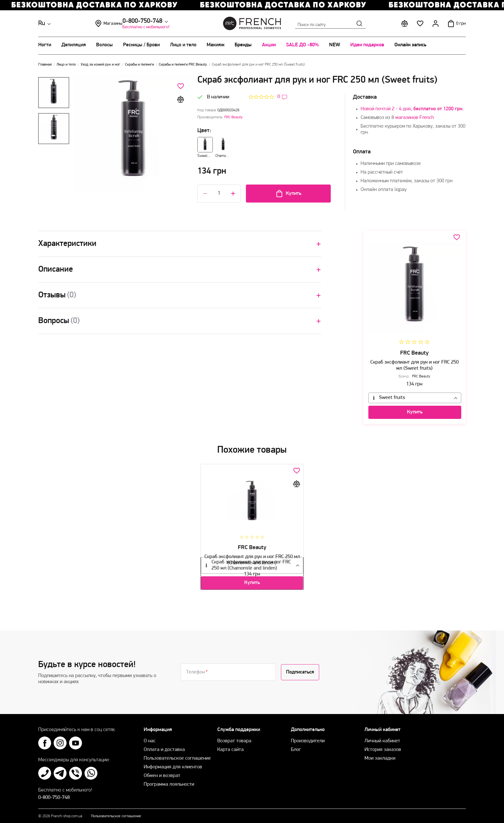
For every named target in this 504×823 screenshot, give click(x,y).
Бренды (243, 45)
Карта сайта (230, 746)
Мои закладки (380, 755)
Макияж (216, 45)
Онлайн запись (410, 45)
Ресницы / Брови (141, 45)
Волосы (104, 45)
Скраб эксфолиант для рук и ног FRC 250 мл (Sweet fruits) (414, 360)
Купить (288, 194)
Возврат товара (234, 738)
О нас (150, 738)
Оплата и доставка (164, 746)
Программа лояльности (169, 781)
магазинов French (415, 118)
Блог (296, 746)
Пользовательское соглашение (177, 755)
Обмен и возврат (162, 773)
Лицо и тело (183, 45)
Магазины (155, 23)
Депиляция (74, 45)
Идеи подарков (367, 45)
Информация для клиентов (173, 764)
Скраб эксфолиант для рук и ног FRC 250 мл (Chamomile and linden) (252, 557)
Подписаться (300, 669)
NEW (335, 45)
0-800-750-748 (92, 21)
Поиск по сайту (330, 23)
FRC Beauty (234, 117)
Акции (269, 45)
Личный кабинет (382, 738)
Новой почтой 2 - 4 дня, (412, 109)
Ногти (45, 45)
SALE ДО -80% (302, 45)
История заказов (383, 746)
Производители (308, 738)
